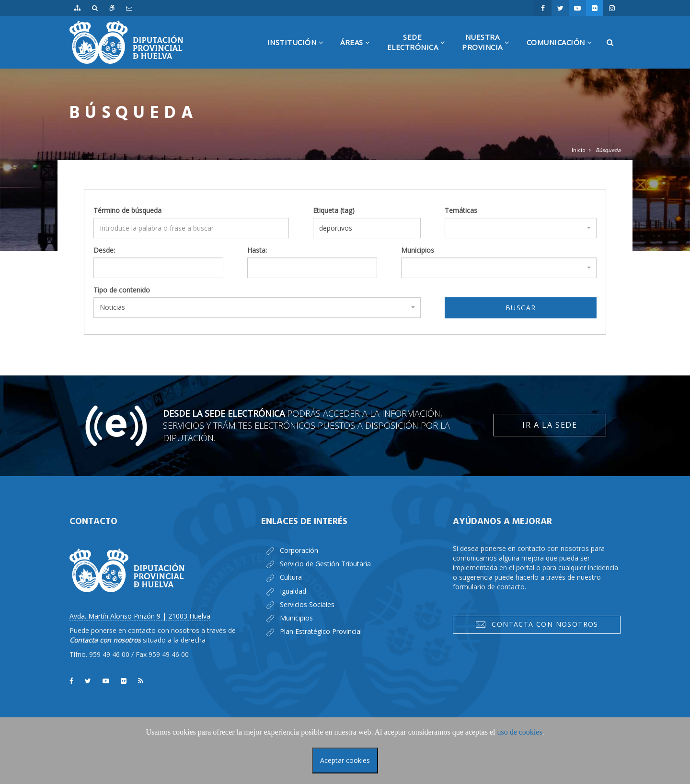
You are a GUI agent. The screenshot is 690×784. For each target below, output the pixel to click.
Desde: (104, 250)
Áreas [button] (359, 53)
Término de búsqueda (127, 210)
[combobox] (521, 228)
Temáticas (461, 210)
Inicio (579, 150)
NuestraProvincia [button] (489, 50)
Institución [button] (299, 53)
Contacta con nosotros (537, 624)
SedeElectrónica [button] (420, 50)
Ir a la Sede (550, 425)
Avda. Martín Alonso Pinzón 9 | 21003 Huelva (140, 616)
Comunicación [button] (563, 53)
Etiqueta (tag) (334, 210)
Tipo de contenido (122, 290)
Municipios (418, 250)
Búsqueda (608, 150)
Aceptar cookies (345, 760)
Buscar (521, 308)
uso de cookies (519, 732)
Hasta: (257, 250)
